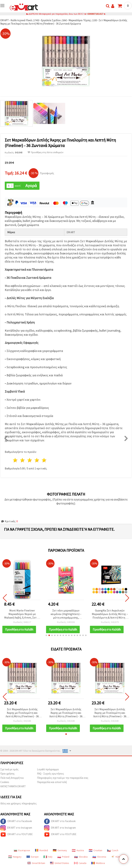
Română (41, 850)
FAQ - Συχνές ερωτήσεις (50, 774)
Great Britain (36, 863)
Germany (60, 850)
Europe (33, 857)
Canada (80, 863)
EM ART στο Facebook (16, 821)
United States (60, 863)
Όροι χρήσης (7, 774)
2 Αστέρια (23, 460)
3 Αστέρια (30, 460)
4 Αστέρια (37, 460)
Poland (63, 857)
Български (22, 850)
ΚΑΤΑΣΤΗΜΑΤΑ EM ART (13, 786)
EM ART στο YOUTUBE (16, 834)
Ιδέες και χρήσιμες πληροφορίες (19, 803)
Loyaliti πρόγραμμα (48, 769)
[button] (46, 635)
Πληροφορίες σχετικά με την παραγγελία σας (63, 778)
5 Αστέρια (44, 460)
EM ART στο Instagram (16, 828)
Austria (78, 850)
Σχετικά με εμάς (9, 769)
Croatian (96, 850)
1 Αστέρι (15, 460)
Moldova (98, 863)
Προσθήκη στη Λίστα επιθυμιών (46, 152)
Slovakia (81, 857)
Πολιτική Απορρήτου (12, 778)
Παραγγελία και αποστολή (52, 782)
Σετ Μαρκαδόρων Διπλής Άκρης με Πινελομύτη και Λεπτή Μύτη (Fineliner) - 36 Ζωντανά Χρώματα (22, 713)
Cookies (5, 782)
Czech (113, 850)
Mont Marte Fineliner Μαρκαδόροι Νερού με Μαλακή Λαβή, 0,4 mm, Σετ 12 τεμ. (22, 614)
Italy (48, 857)
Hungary (15, 857)
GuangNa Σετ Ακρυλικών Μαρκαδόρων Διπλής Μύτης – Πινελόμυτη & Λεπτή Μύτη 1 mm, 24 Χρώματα (110, 614)
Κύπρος (117, 857)
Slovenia (99, 857)
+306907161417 (95, 14)
